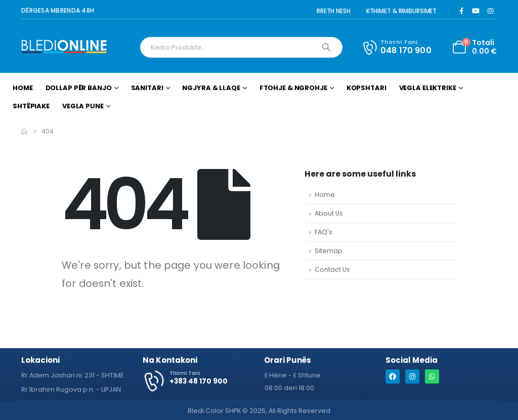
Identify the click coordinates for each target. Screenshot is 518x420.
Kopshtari (366, 88)
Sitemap (329, 251)
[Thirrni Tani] (396, 47)
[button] (293, 375)
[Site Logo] (64, 47)
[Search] (326, 47)
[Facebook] (461, 11)
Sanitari (147, 88)
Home (23, 88)
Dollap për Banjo (79, 88)
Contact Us (332, 269)
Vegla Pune (83, 106)
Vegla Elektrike (428, 88)
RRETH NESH (334, 11)
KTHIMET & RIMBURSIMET (401, 11)
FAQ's (323, 232)
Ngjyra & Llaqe (211, 88)
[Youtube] (476, 11)
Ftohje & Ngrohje (293, 88)
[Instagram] (490, 11)
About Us (329, 213)
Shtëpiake (31, 106)
